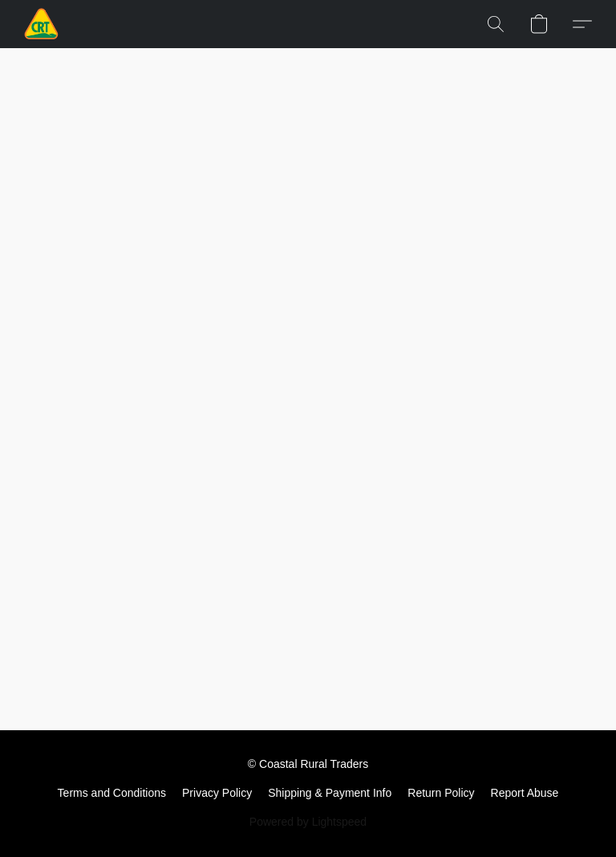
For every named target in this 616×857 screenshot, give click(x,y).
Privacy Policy (217, 793)
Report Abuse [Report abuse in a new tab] (525, 793)
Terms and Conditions (112, 793)
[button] (41, 24)
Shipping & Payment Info (330, 793)
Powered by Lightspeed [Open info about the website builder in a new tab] (308, 822)
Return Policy (441, 793)
